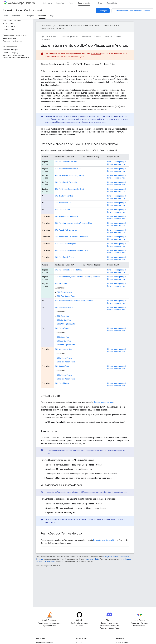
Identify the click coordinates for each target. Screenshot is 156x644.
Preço (71, 3)
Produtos (60, 3)
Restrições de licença (102, 540)
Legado (53, 16)
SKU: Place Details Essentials (66, 182)
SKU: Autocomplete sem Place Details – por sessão (74, 301)
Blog (100, 3)
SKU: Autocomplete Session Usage (68, 169)
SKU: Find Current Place (66, 296)
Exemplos (30, 16)
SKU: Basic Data (61, 283)
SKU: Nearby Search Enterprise (66, 216)
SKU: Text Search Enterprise (65, 244)
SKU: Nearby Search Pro (64, 196)
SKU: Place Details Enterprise (66, 230)
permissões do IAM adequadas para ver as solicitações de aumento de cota (98, 492)
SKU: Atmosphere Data (66, 324)
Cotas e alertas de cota (103, 402)
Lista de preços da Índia (116, 164)
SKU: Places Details (64, 292)
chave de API (96, 54)
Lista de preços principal (117, 162)
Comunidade (112, 3)
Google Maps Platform (71, 37)
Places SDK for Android (29, 11)
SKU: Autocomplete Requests (66, 162)
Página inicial (45, 37)
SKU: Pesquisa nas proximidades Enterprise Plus (73, 223)
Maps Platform (21, 3)
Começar (103, 11)
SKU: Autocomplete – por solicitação (69, 270)
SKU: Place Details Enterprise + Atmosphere (71, 237)
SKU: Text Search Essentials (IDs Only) (69, 189)
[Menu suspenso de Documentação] (93, 3)
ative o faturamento (53, 57)
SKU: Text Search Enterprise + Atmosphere (71, 250)
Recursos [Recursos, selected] (42, 16)
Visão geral (47, 3)
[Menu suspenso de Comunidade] (120, 3)
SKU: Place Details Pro (63, 203)
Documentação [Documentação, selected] (84, 3)
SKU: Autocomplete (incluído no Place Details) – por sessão (77, 277)
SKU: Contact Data (64, 320)
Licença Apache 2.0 (93, 559)
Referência (17, 16)
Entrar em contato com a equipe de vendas (132, 11)
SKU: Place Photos (62, 383)
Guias (5, 16)
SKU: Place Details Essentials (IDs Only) (70, 175)
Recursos (47, 39)
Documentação (87, 37)
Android (7, 11)
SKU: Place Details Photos (65, 257)
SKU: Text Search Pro (63, 210)
